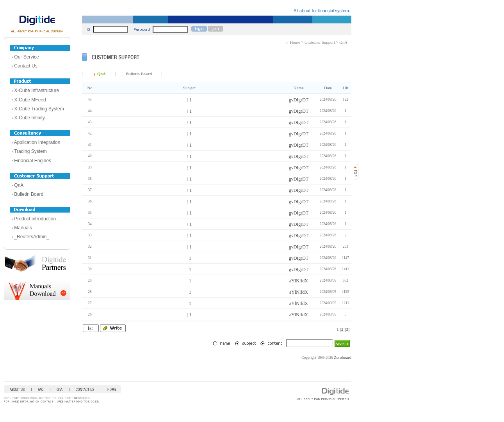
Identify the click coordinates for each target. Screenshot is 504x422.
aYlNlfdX (299, 281)
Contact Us (26, 66)
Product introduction (35, 219)
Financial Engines (33, 161)
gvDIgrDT (299, 100)
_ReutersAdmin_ (31, 237)
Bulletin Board (29, 194)
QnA (19, 185)
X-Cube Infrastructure (37, 90)
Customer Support (320, 42)
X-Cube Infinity (29, 118)
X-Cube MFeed (30, 100)
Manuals (23, 228)
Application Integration (37, 142)
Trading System (30, 151)
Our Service (26, 57)
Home (295, 42)
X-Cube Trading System (39, 109)
